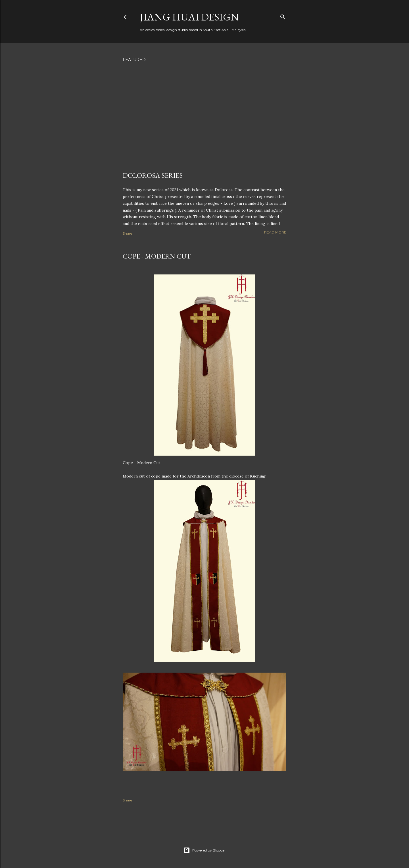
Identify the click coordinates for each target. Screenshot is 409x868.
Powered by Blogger (204, 850)
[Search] (283, 16)
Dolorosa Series (153, 175)
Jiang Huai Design (189, 17)
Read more (275, 232)
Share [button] (127, 233)
